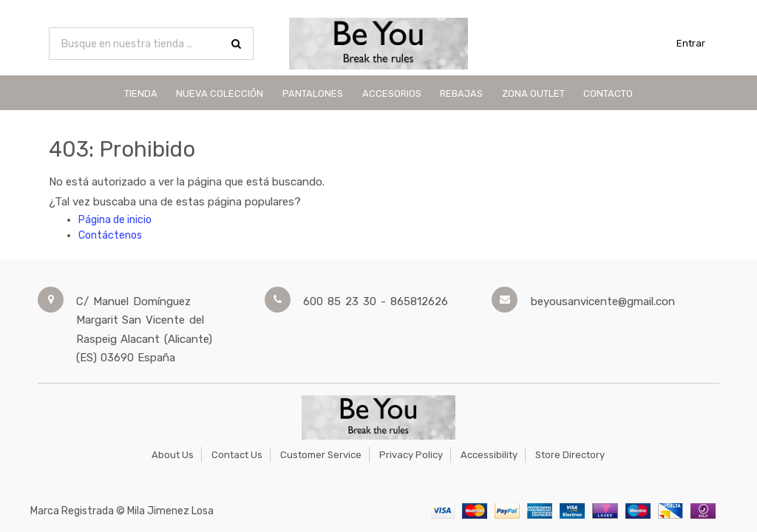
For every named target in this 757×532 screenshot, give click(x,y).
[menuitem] (141, 93)
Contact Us (237, 455)
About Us (173, 455)
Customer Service (321, 455)
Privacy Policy (411, 455)
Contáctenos (110, 235)
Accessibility (489, 455)
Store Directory (570, 455)
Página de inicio (115, 220)
